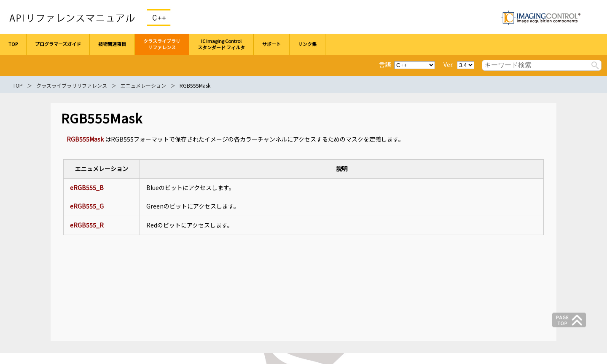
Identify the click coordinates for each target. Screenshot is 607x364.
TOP (18, 85)
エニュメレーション (143, 85)
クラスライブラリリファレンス (72, 85)
